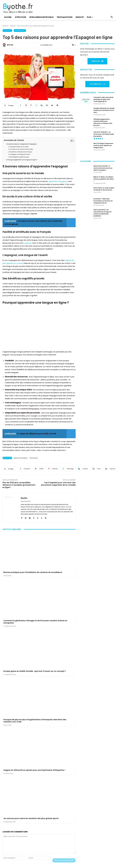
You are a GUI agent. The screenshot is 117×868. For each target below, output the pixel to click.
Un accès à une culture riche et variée (21, 149)
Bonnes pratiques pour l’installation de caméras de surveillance (33, 572)
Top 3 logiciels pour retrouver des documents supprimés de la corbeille (58, 484)
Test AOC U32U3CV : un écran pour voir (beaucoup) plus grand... (104, 134)
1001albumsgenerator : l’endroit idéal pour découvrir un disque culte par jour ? (103, 122)
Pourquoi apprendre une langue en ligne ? (22, 160)
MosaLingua (34, 458)
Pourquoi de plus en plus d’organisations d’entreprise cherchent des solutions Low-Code (35, 721)
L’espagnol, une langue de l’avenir (20, 154)
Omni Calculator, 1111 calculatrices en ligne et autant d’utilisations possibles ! (102, 213)
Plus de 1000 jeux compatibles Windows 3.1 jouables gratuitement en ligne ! (19, 485)
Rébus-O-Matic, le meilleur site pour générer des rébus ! (104, 179)
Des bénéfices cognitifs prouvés (20, 157)
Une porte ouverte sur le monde (19, 147)
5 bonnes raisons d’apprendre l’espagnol (22, 144)
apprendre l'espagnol (21, 458)
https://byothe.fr (26, 501)
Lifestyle (13, 26)
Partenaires (20, 31)
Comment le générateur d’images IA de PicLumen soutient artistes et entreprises (35, 622)
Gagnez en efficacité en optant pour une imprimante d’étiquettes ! (34, 770)
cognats (27, 243)
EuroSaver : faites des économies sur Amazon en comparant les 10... (103, 201)
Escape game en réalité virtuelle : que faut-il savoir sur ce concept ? (35, 671)
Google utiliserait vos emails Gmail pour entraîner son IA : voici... (104, 110)
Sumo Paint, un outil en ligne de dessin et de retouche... (104, 189)
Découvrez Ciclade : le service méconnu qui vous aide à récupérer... (103, 168)
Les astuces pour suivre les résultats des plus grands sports (31, 818)
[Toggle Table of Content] (71, 141)
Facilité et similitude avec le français (21, 152)
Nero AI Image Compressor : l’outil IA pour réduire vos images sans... (104, 145)
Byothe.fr (6, 26)
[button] (112, 17)
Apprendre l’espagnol (58, 181)
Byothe (10, 45)
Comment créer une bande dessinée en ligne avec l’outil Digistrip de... (103, 99)
